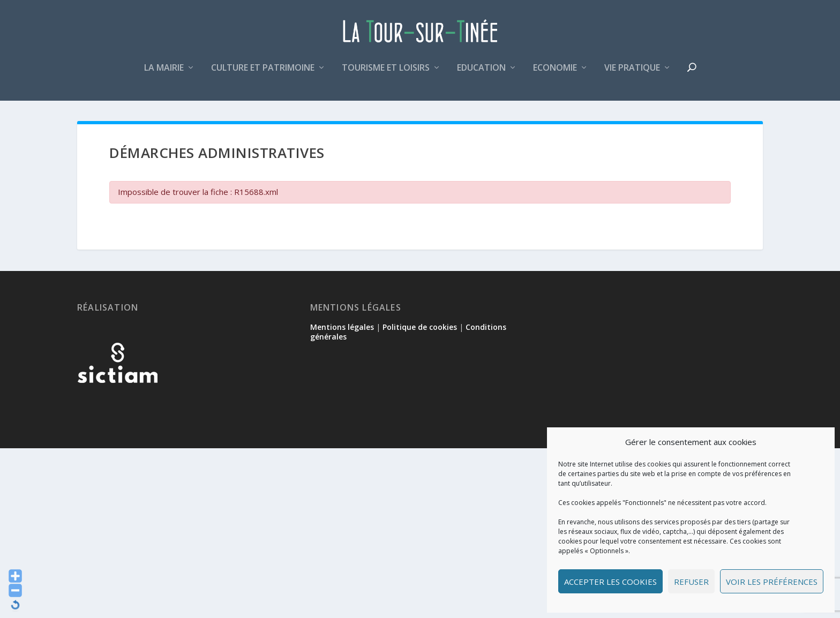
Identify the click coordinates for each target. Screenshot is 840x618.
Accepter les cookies (610, 582)
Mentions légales (342, 331)
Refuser (691, 582)
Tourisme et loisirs (386, 71)
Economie (555, 71)
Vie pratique (632, 71)
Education (481, 71)
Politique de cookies (420, 331)
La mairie (164, 71)
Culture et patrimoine (263, 71)
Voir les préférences (772, 582)
